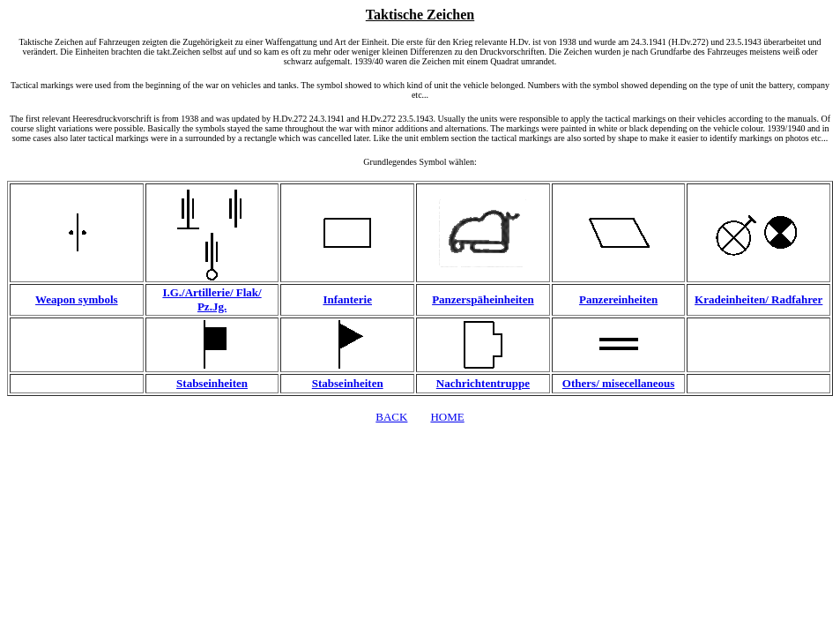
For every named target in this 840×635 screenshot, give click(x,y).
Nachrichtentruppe (483, 383)
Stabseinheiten (212, 383)
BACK (391, 417)
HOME (447, 417)
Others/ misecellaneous (618, 383)
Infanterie (347, 299)
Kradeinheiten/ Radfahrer (758, 299)
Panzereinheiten (618, 299)
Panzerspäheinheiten (483, 299)
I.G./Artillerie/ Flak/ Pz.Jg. (212, 299)
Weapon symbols (77, 299)
